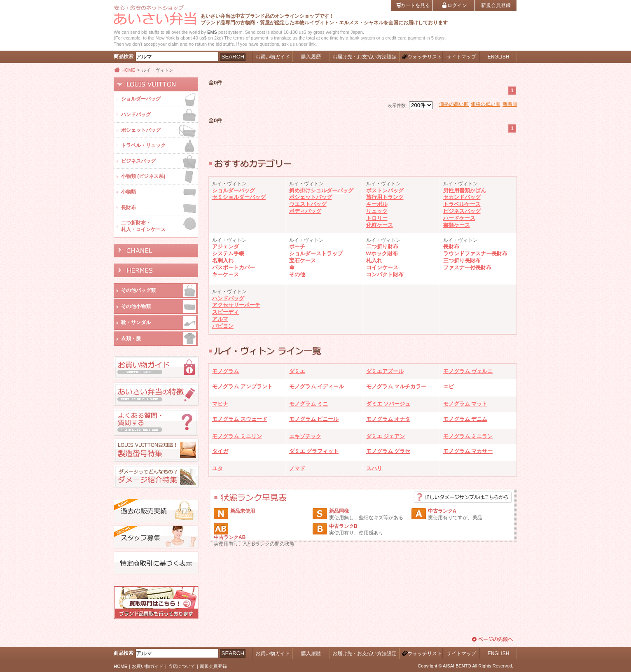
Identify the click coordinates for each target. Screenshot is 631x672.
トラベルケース (462, 204)
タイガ (220, 451)
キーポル (377, 204)
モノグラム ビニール (314, 419)
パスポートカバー (234, 267)
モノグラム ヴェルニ (468, 371)
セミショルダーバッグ (239, 197)
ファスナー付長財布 (467, 267)
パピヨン (223, 326)
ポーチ (297, 246)
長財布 (451, 246)
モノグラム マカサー (468, 451)
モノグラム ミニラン (468, 436)
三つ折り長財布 (462, 260)
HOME (128, 70)
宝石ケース (303, 260)
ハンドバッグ (228, 298)
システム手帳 (228, 253)
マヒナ (220, 404)
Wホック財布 (382, 253)
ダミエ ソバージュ (388, 404)
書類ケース (457, 225)
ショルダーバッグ (234, 190)
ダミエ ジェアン (386, 436)
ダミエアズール (385, 371)
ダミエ (297, 371)
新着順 (510, 104)
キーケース (226, 274)
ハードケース (459, 218)
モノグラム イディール (317, 386)
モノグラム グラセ (388, 451)
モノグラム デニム (465, 419)
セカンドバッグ (462, 197)
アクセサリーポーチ (236, 305)
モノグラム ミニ (309, 404)
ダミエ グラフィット (314, 451)
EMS (212, 32)
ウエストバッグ (308, 204)
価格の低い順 (486, 104)
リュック (377, 211)
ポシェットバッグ (311, 197)
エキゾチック (305, 436)
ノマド (297, 468)
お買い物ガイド (148, 666)
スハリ (374, 468)
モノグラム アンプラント (242, 386)
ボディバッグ (305, 211)
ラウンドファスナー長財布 (475, 253)
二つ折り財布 (382, 246)
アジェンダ (226, 246)
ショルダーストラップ (316, 253)
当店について (182, 666)
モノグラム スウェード (240, 419)
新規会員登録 (213, 666)
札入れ (374, 260)
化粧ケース (380, 225)
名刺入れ (223, 260)
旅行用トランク (385, 197)
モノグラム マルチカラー (396, 386)
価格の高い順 (454, 104)
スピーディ (226, 312)
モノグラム (226, 371)
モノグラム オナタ (388, 419)
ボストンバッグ (385, 190)
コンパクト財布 (385, 274)
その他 (297, 274)
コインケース (382, 267)
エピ (449, 386)
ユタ (217, 468)
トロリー (377, 218)
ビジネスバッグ (462, 211)
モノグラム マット (465, 404)
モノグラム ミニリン (237, 436)
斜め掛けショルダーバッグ (321, 190)
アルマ (220, 319)
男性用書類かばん (465, 190)
